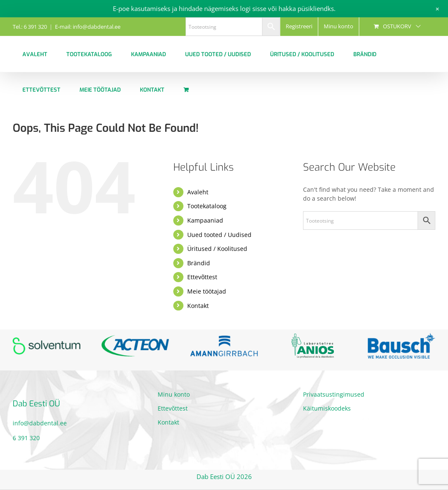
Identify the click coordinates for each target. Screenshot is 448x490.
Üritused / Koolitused (217, 249)
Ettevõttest (202, 277)
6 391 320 (26, 438)
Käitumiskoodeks (327, 408)
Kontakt (198, 306)
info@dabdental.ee (40, 423)
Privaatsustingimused (334, 394)
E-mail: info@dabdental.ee (88, 27)
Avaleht (198, 192)
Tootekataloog (207, 206)
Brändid (199, 263)
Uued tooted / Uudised (219, 235)
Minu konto (174, 394)
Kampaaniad (205, 220)
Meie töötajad (207, 291)
